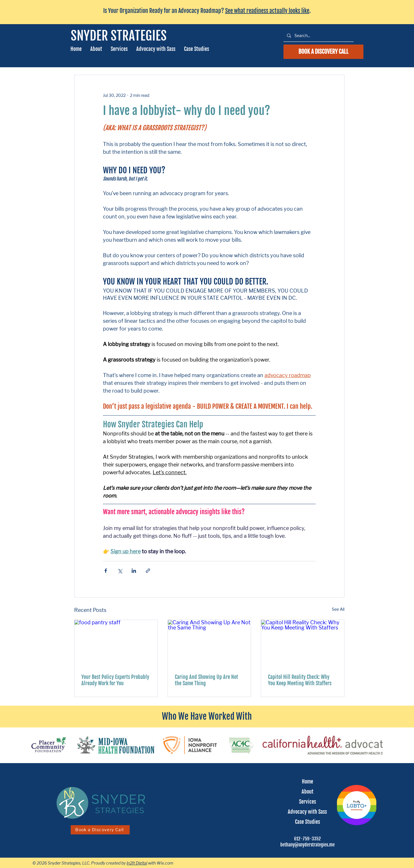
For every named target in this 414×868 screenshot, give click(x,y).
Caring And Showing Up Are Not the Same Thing (206, 680)
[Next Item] (373, 745)
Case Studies (307, 822)
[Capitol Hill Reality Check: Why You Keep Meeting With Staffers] (303, 643)
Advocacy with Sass (307, 812)
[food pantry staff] (116, 643)
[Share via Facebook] (106, 571)
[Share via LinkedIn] (134, 571)
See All (338, 609)
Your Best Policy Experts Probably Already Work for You (115, 680)
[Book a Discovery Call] (100, 830)
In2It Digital (137, 863)
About (307, 792)
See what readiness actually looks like (267, 11)
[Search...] (318, 35)
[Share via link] (148, 571)
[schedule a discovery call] (323, 52)
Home (307, 781)
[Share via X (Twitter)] (120, 571)
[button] (119, 49)
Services (307, 802)
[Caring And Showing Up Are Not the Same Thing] (209, 643)
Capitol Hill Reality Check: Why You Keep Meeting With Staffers (300, 680)
